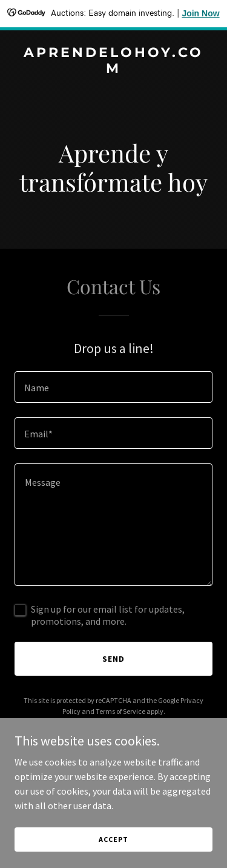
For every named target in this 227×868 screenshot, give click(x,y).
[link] (113, 69)
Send (113, 659)
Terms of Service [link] (120, 711)
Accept (113, 839)
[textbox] (113, 387)
